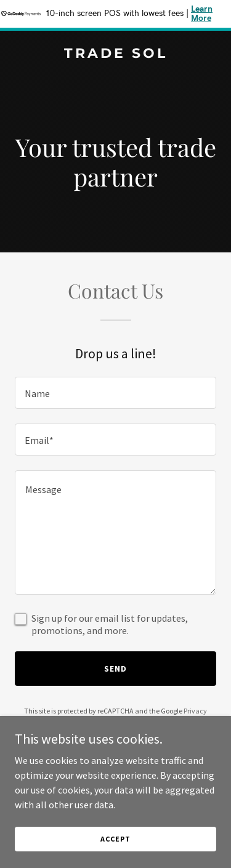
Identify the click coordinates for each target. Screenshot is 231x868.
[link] (115, 54)
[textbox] (115, 393)
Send (115, 669)
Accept (115, 839)
